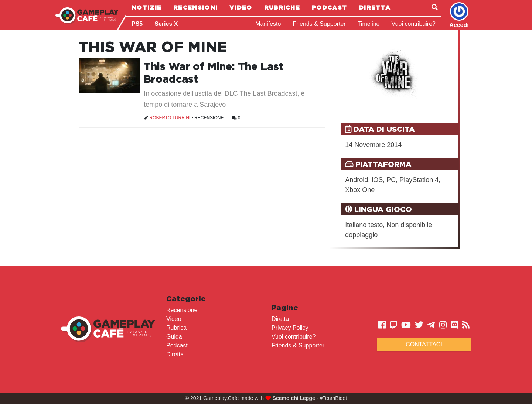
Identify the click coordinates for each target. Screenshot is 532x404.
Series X (166, 24)
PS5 (137, 24)
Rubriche (282, 7)
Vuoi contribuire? (414, 24)
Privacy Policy (290, 328)
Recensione (209, 118)
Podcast (329, 7)
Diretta (375, 7)
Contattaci (424, 344)
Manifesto (268, 24)
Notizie (146, 7)
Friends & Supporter (319, 24)
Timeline (369, 24)
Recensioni (195, 7)
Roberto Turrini (170, 118)
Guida (174, 337)
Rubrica (176, 328)
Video (241, 7)
